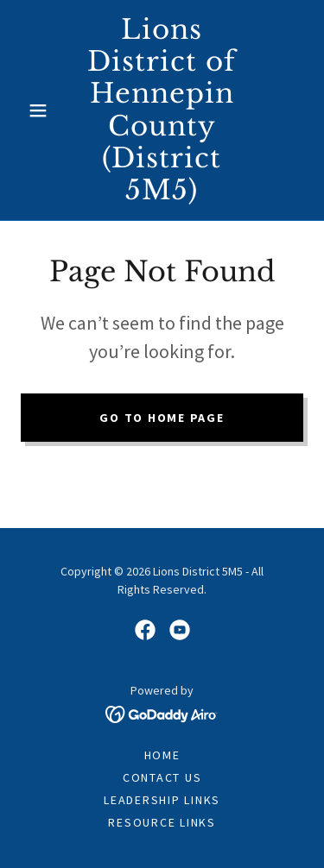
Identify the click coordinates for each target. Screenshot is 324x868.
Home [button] (162, 755)
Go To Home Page (162, 418)
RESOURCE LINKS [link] (162, 822)
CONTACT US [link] (162, 777)
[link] (162, 110)
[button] (42, 110)
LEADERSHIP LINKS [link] (162, 800)
